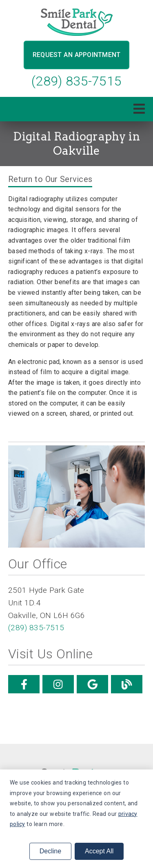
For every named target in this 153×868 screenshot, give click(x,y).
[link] (77, 22)
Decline (50, 851)
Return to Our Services (50, 179)
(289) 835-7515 (76, 81)
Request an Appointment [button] (77, 55)
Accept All (99, 851)
